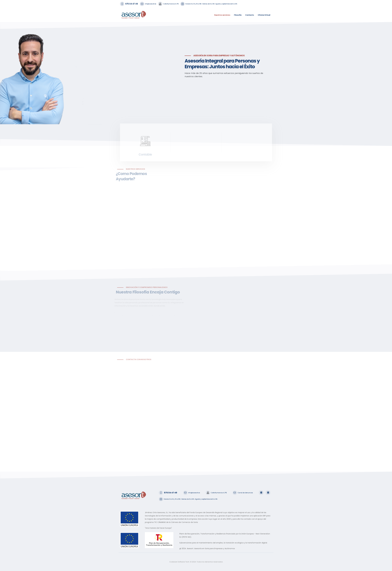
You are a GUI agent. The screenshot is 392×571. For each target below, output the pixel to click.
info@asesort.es (151, 4)
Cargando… (157, 413)
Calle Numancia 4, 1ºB (171, 4)
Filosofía (238, 15)
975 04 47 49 (131, 4)
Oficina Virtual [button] (264, 15)
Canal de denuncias (245, 493)
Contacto (250, 15)
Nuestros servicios (222, 15)
